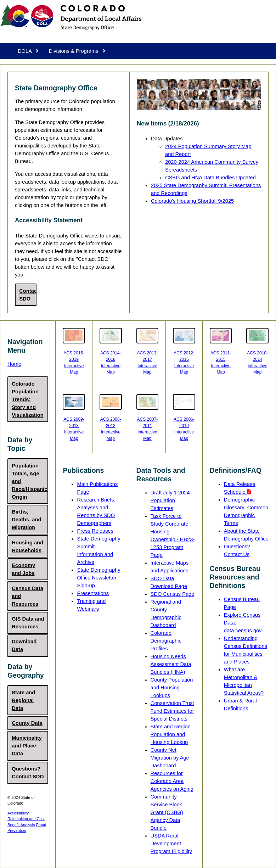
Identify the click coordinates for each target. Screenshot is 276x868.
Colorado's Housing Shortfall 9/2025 (192, 201)
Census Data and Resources (27, 596)
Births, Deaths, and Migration (26, 520)
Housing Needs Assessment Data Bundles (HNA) (171, 664)
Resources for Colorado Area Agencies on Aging (172, 781)
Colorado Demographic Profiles (166, 641)
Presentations (93, 593)
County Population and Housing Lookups (172, 688)
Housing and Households (27, 547)
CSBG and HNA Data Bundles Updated (210, 178)
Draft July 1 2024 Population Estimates (170, 500)
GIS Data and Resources (28, 623)
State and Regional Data (23, 700)
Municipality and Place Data (27, 746)
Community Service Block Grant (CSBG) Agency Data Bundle (167, 812)
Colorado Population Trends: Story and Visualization (27, 399)
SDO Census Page (173, 594)
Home (14, 364)
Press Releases (95, 531)
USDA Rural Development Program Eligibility (171, 844)
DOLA (28, 51)
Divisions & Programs (77, 51)
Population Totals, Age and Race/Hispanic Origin (29, 481)
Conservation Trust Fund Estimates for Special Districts (172, 711)
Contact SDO (28, 295)
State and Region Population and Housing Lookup (171, 734)
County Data (27, 723)
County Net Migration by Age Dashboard (170, 758)
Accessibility (18, 813)
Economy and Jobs (23, 569)
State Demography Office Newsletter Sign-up (98, 578)
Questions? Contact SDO (28, 773)
